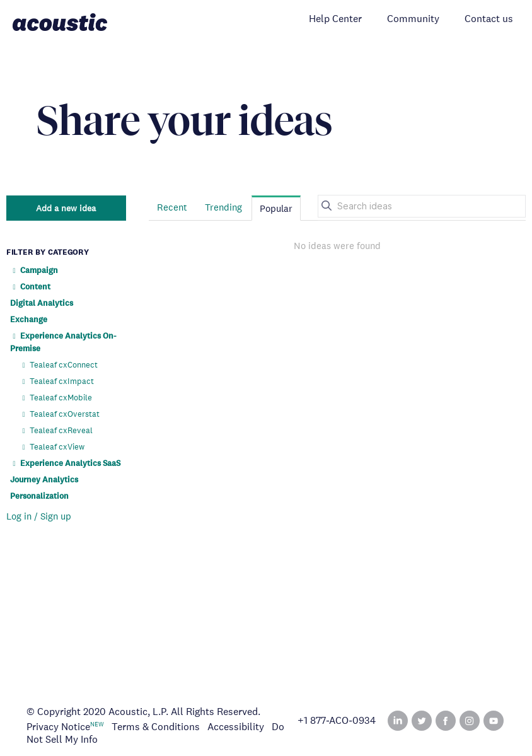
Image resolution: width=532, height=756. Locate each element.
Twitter (422, 721)
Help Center (335, 19)
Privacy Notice (58, 727)
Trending (223, 207)
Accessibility (236, 727)
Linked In (398, 721)
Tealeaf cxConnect (59, 365)
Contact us (489, 19)
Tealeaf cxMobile (56, 398)
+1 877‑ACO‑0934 (337, 721)
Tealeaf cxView (52, 447)
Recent (172, 207)
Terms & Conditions (156, 727)
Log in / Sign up (39, 516)
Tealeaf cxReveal (56, 430)
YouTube (494, 721)
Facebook (446, 721)
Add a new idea (66, 208)
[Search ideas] (422, 206)
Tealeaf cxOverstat (60, 414)
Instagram (470, 721)
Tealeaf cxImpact (57, 381)
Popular (276, 208)
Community (413, 19)
